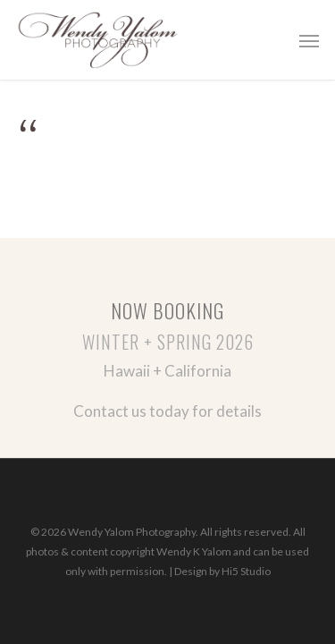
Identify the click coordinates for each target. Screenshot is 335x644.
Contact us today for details (167, 411)
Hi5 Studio (246, 571)
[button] (309, 40)
